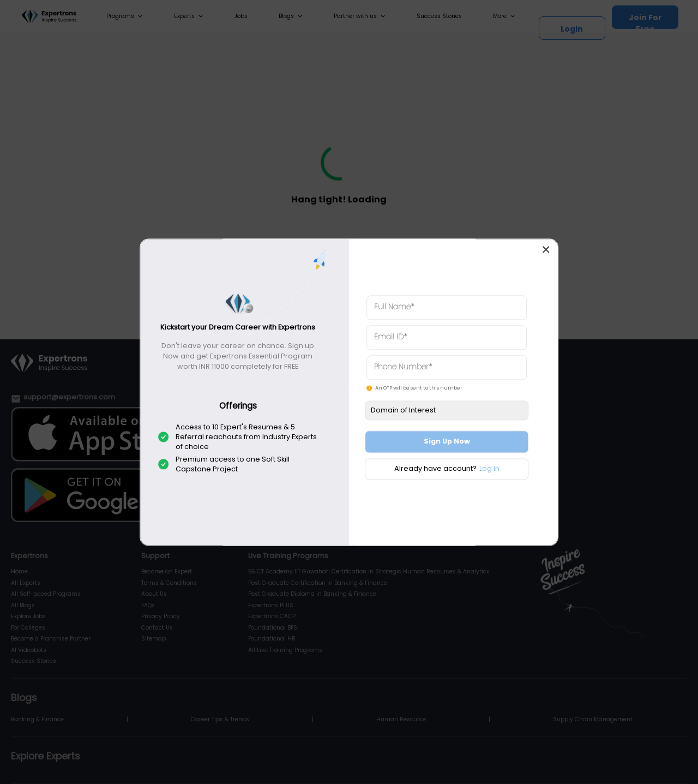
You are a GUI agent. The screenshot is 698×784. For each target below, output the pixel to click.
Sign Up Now (447, 442)
